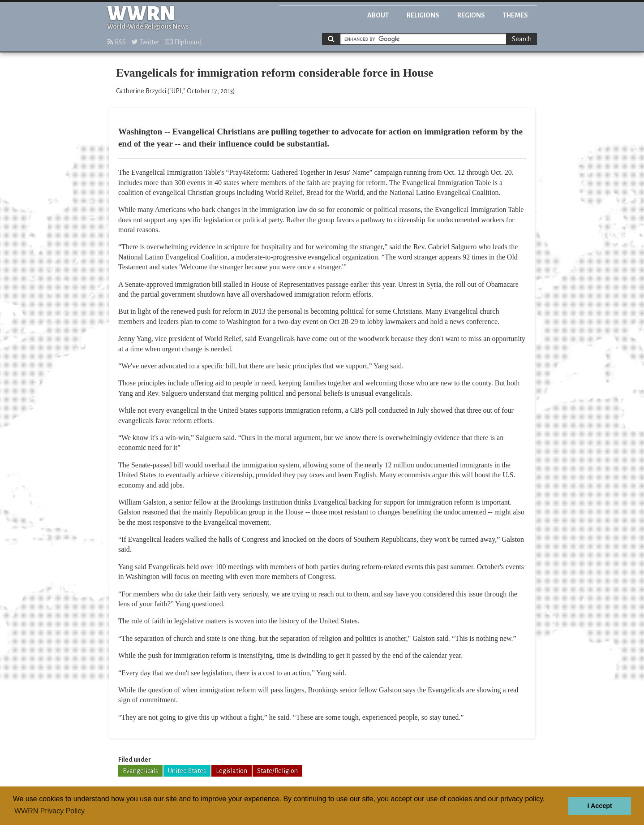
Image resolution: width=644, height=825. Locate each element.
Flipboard (183, 42)
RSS (117, 42)
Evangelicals (140, 771)
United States (187, 771)
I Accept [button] (599, 806)
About (378, 15)
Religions (423, 15)
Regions (471, 15)
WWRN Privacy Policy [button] (49, 811)
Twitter (145, 42)
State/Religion (277, 771)
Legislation (232, 771)
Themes (515, 15)
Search (522, 39)
